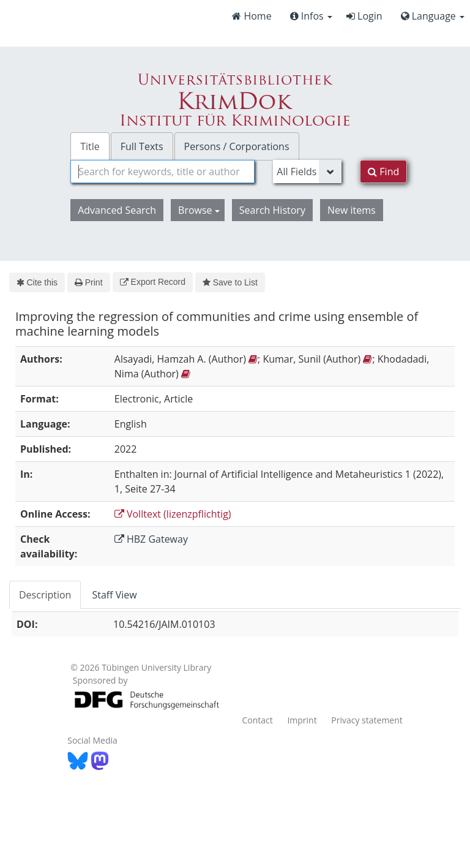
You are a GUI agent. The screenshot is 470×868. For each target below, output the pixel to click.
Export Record (153, 282)
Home (252, 16)
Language (433, 16)
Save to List (230, 282)
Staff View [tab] (114, 595)
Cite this (37, 282)
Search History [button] (272, 210)
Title (90, 146)
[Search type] (307, 172)
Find (383, 172)
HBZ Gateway (151, 539)
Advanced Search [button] (117, 210)
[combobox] (162, 172)
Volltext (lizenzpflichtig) (173, 514)
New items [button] (352, 210)
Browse (199, 210)
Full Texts (142, 146)
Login (364, 16)
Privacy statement (367, 720)
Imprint (302, 720)
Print (88, 282)
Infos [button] (311, 16)
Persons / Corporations (237, 146)
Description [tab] (45, 595)
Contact (257, 720)
